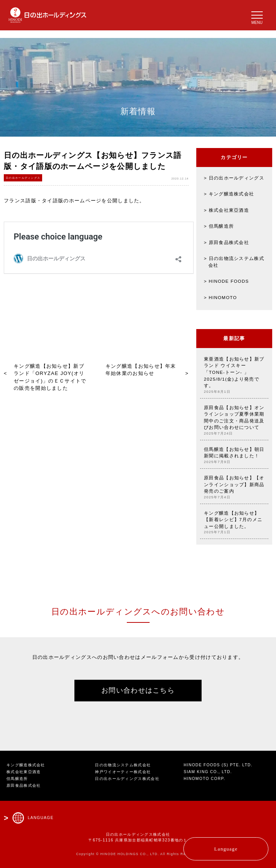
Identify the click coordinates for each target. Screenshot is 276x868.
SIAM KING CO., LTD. (208, 772)
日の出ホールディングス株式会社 (127, 779)
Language (226, 849)
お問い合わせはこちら (138, 690)
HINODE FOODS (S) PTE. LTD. (218, 765)
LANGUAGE (41, 818)
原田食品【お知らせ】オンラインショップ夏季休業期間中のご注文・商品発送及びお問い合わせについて (234, 421)
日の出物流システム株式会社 (123, 765)
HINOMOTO (223, 297)
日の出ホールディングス (237, 178)
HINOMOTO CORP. (205, 779)
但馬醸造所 (222, 226)
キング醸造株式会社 (232, 194)
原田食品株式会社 (229, 242)
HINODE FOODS (229, 281)
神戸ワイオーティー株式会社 (123, 772)
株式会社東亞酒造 (229, 210)
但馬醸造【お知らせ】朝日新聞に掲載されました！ (234, 456)
